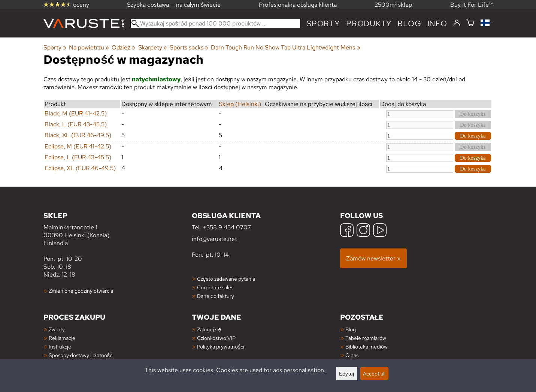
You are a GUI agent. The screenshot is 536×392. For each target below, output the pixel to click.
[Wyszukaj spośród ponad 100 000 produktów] (216, 23)
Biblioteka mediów (367, 346)
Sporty (323, 23)
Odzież (123, 47)
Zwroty (57, 329)
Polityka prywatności (221, 346)
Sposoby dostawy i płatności (81, 355)
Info (437, 23)
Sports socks (189, 47)
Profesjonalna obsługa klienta (298, 5)
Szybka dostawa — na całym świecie (174, 5)
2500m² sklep (393, 5)
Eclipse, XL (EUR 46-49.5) (80, 168)
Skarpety (153, 47)
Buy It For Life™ (472, 5)
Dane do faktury (216, 296)
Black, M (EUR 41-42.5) (76, 113)
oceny (66, 5)
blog (409, 23)
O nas (352, 355)
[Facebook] (347, 231)
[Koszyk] (470, 23)
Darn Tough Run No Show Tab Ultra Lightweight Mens (285, 47)
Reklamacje (62, 338)
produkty (369, 23)
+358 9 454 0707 (227, 227)
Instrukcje (60, 346)
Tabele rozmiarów (366, 338)
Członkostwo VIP (216, 338)
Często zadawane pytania (226, 279)
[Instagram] (363, 231)
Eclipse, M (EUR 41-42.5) (78, 146)
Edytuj (346, 373)
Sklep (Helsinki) (240, 104)
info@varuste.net (214, 239)
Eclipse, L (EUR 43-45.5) (78, 157)
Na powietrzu (89, 47)
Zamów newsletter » (373, 258)
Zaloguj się (209, 329)
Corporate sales (215, 287)
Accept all (374, 373)
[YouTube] (380, 231)
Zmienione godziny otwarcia (81, 291)
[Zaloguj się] (457, 23)
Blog (351, 329)
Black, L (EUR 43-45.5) (76, 124)
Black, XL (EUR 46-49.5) (78, 135)
